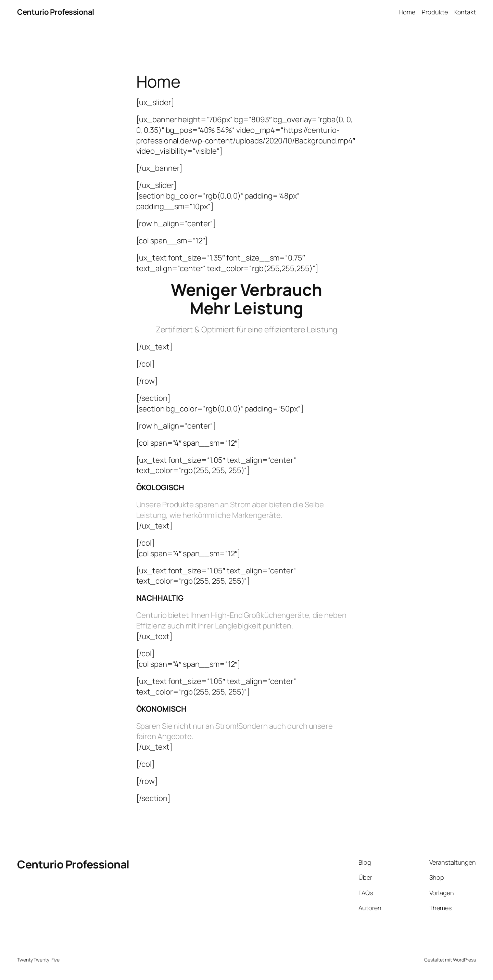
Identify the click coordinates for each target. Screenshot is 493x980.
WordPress (464, 960)
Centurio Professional (56, 12)
